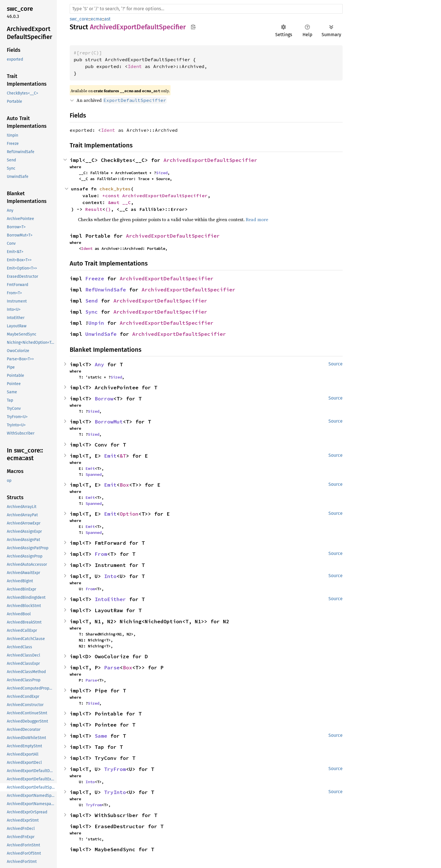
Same (101, 736)
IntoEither (110, 599)
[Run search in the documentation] (206, 9)
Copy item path (193, 27)
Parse (112, 668)
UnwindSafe (101, 334)
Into (110, 576)
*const (112, 196)
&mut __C (119, 202)
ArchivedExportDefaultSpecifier (210, 160)
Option (129, 514)
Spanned (94, 474)
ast (107, 19)
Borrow (104, 399)
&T (123, 456)
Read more (257, 219)
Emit (110, 456)
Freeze (95, 278)
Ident (135, 66)
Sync (92, 312)
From (101, 554)
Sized (162, 173)
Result (94, 209)
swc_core (79, 19)
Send (92, 301)
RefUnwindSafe (106, 290)
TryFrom (115, 769)
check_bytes (115, 189)
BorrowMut (109, 422)
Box (124, 485)
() (108, 209)
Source (336, 364)
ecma (96, 19)
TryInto (115, 792)
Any (99, 364)
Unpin (96, 323)
